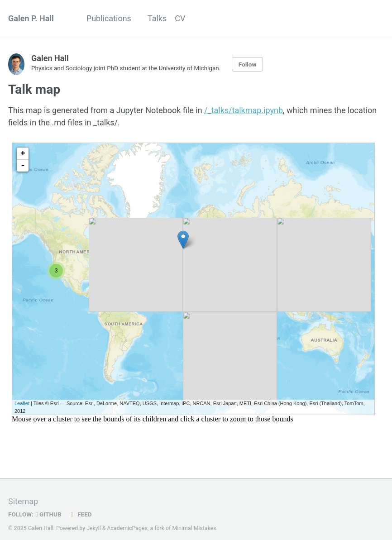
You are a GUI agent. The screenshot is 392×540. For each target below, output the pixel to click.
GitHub (49, 515)
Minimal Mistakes (194, 529)
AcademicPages (127, 529)
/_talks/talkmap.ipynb (243, 110)
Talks (157, 18)
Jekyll (94, 529)
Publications (109, 18)
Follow (248, 64)
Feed (80, 515)
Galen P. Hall (31, 18)
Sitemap (23, 502)
